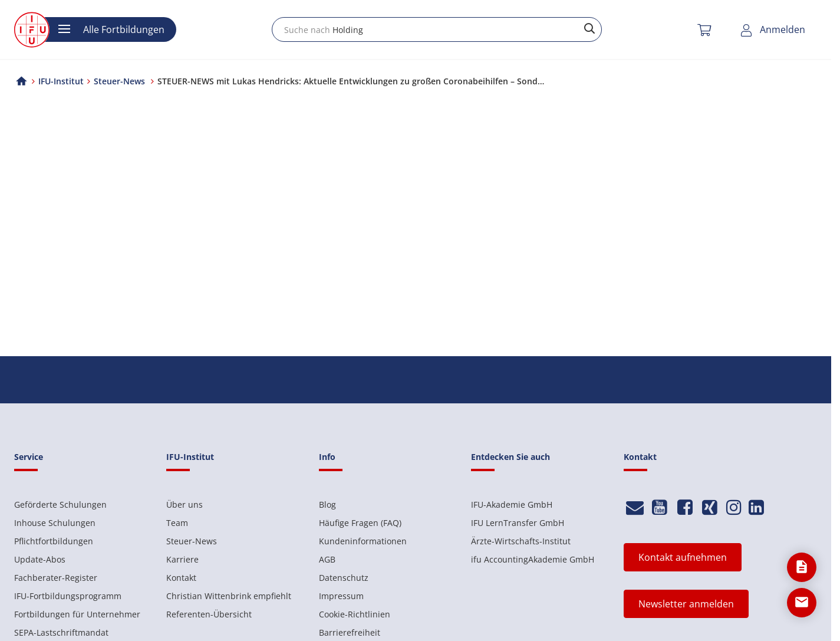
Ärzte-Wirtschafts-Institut (521, 541)
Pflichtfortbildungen (54, 541)
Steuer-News (192, 541)
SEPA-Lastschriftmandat (61, 632)
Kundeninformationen (363, 541)
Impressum (341, 596)
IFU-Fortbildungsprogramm (68, 596)
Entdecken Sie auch (510, 457)
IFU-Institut (61, 81)
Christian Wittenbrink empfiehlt (229, 596)
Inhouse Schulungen (55, 523)
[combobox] (437, 29)
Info (327, 457)
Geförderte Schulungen (60, 504)
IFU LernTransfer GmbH (518, 523)
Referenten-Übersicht (209, 614)
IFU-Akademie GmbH (512, 504)
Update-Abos (40, 559)
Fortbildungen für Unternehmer (77, 614)
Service (29, 457)
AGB (327, 559)
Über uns (185, 504)
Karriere (182, 559)
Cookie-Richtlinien (355, 614)
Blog (327, 504)
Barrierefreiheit (350, 632)
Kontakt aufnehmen (683, 557)
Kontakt (181, 578)
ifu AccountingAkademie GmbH (533, 559)
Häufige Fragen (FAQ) (360, 523)
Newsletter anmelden (686, 604)
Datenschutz (344, 578)
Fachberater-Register (56, 578)
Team (177, 523)
